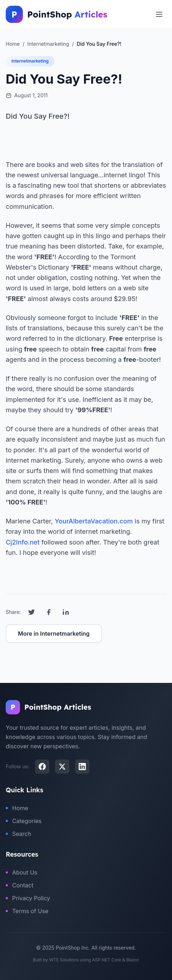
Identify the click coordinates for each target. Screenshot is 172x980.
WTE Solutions (64, 960)
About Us (21, 872)
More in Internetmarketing (54, 634)
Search (18, 834)
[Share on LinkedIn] (66, 612)
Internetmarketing (30, 61)
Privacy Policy (28, 898)
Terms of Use (27, 911)
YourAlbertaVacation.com (94, 521)
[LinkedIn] (82, 767)
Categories (24, 821)
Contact (19, 885)
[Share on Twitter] (31, 612)
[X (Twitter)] (62, 767)
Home (17, 808)
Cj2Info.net (23, 542)
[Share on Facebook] (49, 612)
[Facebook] (42, 767)
